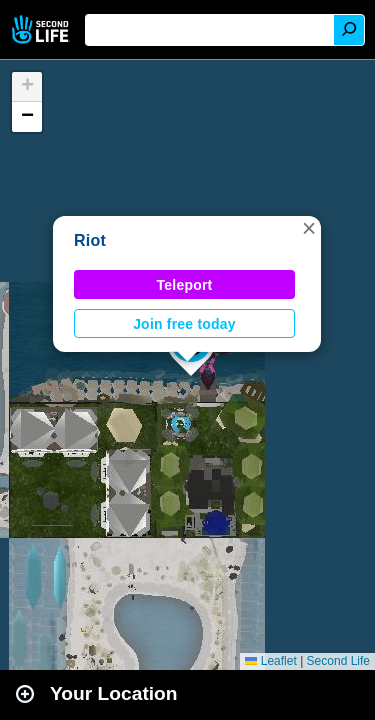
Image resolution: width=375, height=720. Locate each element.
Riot (90, 240)
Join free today (184, 324)
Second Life (42, 29)
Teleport (185, 285)
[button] (309, 228)
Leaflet (270, 661)
